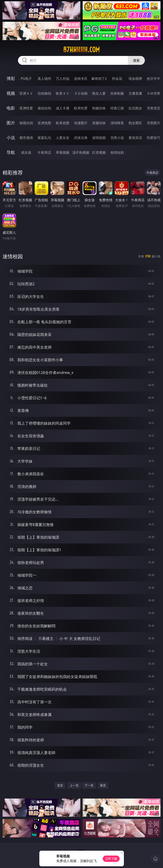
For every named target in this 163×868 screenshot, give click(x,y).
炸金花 (117, 79)
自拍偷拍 (44, 93)
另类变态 (153, 108)
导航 (11, 152)
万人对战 (63, 79)
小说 (11, 138)
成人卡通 (63, 108)
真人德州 (44, 79)
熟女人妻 (99, 93)
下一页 (89, 785)
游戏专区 (81, 79)
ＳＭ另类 (153, 93)
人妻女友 (63, 138)
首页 (60, 785)
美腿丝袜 (99, 123)
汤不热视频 (81, 152)
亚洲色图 (44, 123)
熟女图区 (135, 123)
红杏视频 (99, 152)
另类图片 (153, 123)
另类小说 (117, 138)
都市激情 (26, 138)
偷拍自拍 (44, 108)
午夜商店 (44, 152)
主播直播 (135, 93)
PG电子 (26, 79)
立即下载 (111, 859)
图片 (11, 123)
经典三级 (117, 108)
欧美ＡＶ (63, 93)
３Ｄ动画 (81, 93)
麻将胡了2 (99, 79)
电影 (11, 108)
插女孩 (26, 152)
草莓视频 (63, 152)
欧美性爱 (81, 108)
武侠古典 (81, 138)
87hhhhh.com (81, 50)
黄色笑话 (135, 138)
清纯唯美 (117, 123)
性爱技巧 (153, 138)
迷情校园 (99, 138)
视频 (11, 93)
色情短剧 (117, 152)
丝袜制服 (117, 93)
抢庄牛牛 (153, 79)
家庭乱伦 (44, 138)
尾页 (103, 785)
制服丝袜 (99, 108)
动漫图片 (81, 123)
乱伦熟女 (135, 108)
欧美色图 (63, 123)
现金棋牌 (135, 79)
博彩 (11, 78)
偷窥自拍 (26, 123)
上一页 (74, 785)
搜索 (136, 60)
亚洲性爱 (26, 108)
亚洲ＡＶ (26, 93)
